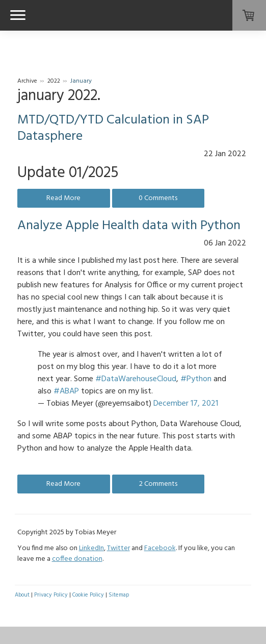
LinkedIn (91, 548)
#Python (196, 379)
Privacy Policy (51, 595)
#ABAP (66, 391)
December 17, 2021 (186, 404)
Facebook (160, 548)
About (22, 595)
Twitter (118, 548)
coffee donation (77, 559)
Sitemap (119, 595)
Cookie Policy (88, 595)
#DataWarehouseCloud (136, 379)
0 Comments (158, 198)
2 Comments (158, 484)
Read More (63, 198)
